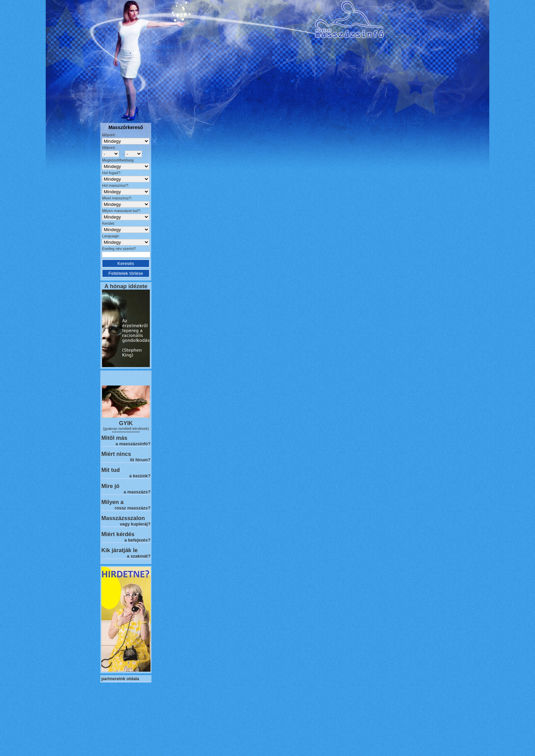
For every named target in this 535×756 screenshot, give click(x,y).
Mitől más (114, 438)
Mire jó (110, 486)
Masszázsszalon (123, 518)
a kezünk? (140, 476)
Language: (111, 236)
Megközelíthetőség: (118, 160)
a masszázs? (137, 492)
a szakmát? (139, 556)
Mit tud (111, 470)
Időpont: (109, 135)
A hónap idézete (126, 286)
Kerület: (109, 223)
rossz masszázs (131, 508)
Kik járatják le (119, 550)
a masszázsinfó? (133, 444)
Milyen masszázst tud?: (121, 211)
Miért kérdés (118, 534)
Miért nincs (116, 454)
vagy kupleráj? (135, 524)
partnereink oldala (120, 679)
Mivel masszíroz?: (117, 198)
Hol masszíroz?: (115, 185)
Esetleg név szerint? (119, 249)
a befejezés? (138, 540)
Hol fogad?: (112, 173)
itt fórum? (140, 460)
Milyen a (112, 502)
